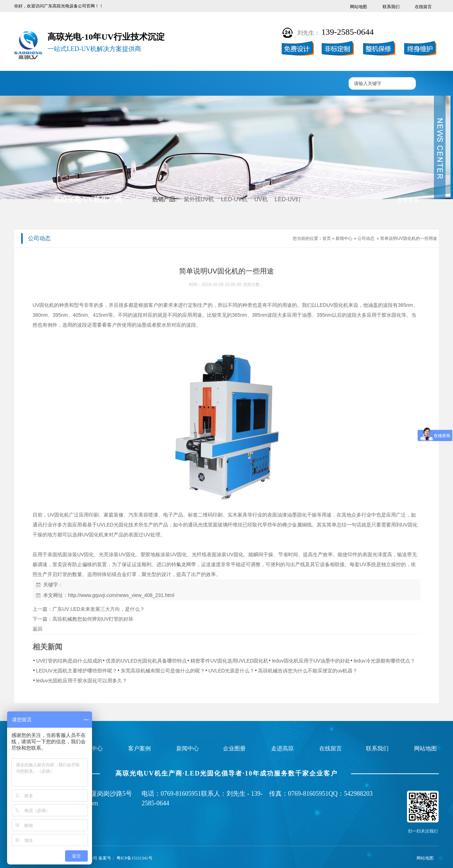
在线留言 (423, 7)
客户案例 (159, 84)
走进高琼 (283, 84)
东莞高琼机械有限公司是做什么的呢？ (163, 671)
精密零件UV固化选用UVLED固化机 (229, 661)
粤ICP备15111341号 (134, 858)
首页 (327, 238)
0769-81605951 (181, 794)
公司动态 (366, 238)
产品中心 (118, 84)
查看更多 (408, 200)
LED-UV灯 (288, 199)
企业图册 (201, 84)
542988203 (358, 794)
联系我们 (391, 7)
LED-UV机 (234, 199)
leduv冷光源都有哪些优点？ (384, 661)
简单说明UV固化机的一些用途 (409, 238)
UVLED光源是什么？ (232, 671)
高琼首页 (35, 84)
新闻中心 (242, 84)
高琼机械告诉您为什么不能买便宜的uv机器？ (308, 671)
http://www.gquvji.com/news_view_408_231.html (121, 595)
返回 (38, 629)
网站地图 (359, 7)
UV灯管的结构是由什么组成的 (69, 661)
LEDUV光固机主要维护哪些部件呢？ (77, 671)
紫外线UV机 (199, 199)
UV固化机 (76, 84)
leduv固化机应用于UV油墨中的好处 (311, 661)
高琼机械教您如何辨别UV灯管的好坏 (93, 619)
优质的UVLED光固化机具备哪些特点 (146, 661)
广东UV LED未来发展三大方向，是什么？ (99, 609)
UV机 (261, 199)
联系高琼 (325, 84)
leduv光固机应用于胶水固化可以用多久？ (82, 681)
